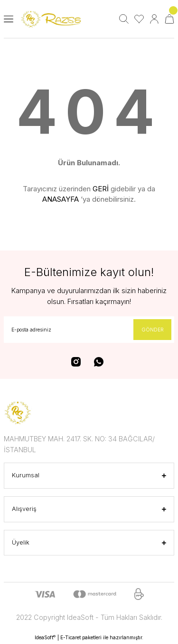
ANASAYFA (61, 199)
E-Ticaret (70, 637)
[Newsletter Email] (89, 330)
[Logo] (52, 19)
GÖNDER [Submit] (153, 330)
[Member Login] (154, 19)
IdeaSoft (45, 638)
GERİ (101, 189)
